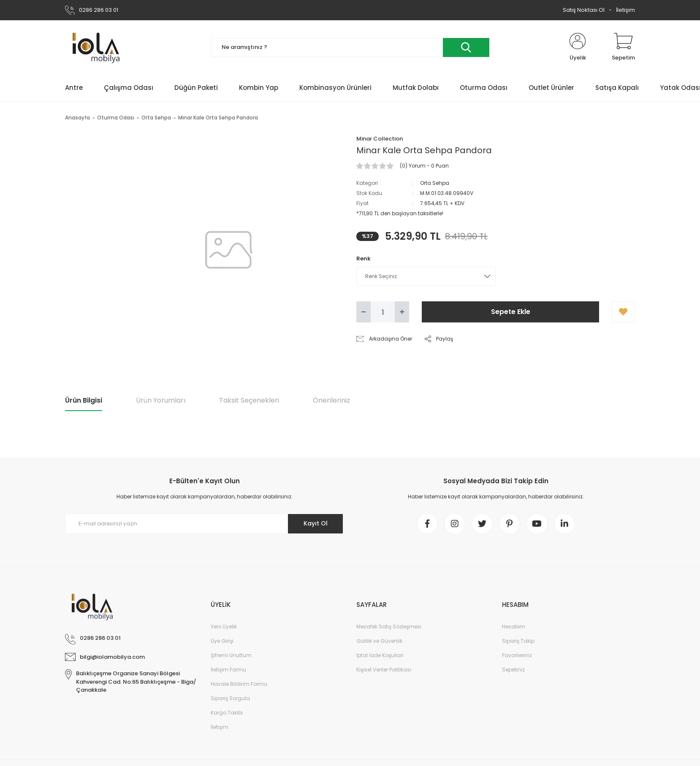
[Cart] (623, 47)
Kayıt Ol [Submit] (316, 523)
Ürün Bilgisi (84, 400)
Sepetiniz (513, 670)
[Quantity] (383, 312)
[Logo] (99, 47)
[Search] (350, 47)
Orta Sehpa (435, 183)
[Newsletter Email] (204, 524)
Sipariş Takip (518, 641)
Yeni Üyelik (224, 627)
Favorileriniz (517, 655)
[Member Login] (578, 47)
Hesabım (514, 627)
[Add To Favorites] (623, 312)
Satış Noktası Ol (584, 10)
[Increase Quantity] (402, 312)
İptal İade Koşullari (380, 655)
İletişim (625, 10)
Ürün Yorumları (161, 400)
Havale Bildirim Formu (239, 684)
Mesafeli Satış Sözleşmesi (389, 627)
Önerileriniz (331, 400)
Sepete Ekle (511, 312)
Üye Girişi (222, 641)
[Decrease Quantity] (364, 312)
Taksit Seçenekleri (249, 400)
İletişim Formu (228, 670)
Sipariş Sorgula (230, 698)
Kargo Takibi (227, 713)
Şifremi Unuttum (231, 655)
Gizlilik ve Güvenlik (379, 641)
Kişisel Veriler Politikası (384, 670)
